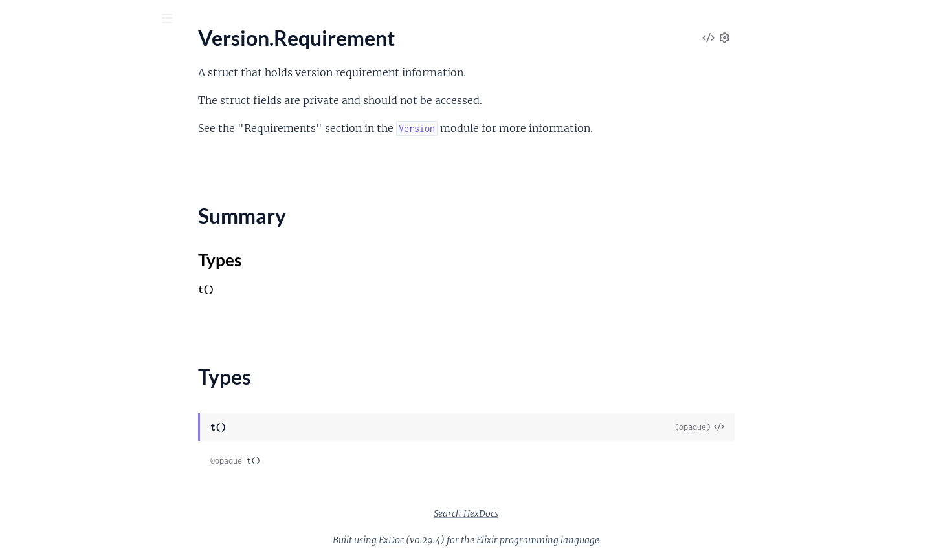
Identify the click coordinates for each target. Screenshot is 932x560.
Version (27, 126)
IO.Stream (32, 504)
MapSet (27, 337)
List (18, 302)
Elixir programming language (635, 540)
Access (25, 232)
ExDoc (488, 540)
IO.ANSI (28, 487)
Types (34, 182)
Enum (23, 267)
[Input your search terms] (97, 19)
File (18, 417)
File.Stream (35, 452)
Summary (42, 167)
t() (303, 289)
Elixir (68, 51)
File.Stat (28, 434)
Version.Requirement (57, 144)
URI (18, 109)
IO (16, 469)
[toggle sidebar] (176, 20)
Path (20, 539)
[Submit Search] (19, 19)
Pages (28, 90)
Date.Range (36, 250)
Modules (79, 90)
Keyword (30, 285)
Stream (26, 372)
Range (24, 355)
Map (20, 320)
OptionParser (40, 522)
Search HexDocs (563, 513)
